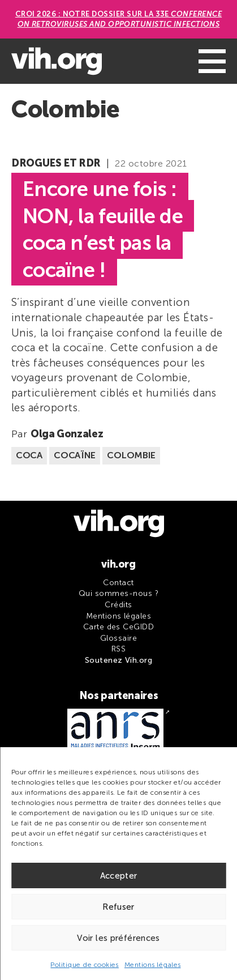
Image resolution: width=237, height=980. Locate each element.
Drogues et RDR (56, 163)
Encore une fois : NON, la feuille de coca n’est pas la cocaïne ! (103, 229)
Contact (118, 583)
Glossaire (118, 638)
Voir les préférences (118, 938)
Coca (29, 455)
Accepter (119, 876)
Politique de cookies (85, 965)
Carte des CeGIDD (119, 627)
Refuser (118, 907)
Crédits (118, 605)
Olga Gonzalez (67, 434)
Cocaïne (75, 455)
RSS (118, 649)
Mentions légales (153, 965)
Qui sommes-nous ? (118, 593)
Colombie (131, 455)
